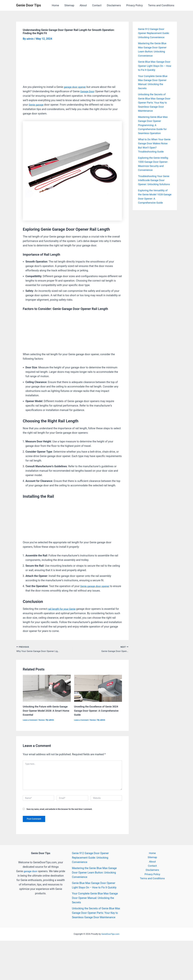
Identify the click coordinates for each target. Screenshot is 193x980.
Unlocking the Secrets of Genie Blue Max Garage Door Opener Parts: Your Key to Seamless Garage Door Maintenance (153, 102)
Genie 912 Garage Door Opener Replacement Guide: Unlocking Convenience (155, 33)
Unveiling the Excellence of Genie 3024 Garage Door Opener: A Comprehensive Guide (98, 710)
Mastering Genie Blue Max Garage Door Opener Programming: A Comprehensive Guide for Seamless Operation (154, 124)
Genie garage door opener (95, 586)
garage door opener (75, 87)
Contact (97, 5)
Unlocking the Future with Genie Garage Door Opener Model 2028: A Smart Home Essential (46, 710)
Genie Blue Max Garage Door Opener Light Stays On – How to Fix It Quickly (154, 65)
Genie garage (37, 105)
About (83, 5)
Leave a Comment (30, 719)
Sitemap (69, 5)
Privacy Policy (134, 5)
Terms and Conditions (161, 5)
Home (55, 5)
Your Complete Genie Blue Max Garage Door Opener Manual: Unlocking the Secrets (95, 897)
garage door (34, 870)
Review (43, 719)
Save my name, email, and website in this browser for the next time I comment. (59, 808)
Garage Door (88, 91)
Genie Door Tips (29, 5)
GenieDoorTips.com (110, 933)
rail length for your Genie (63, 609)
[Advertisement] (72, 65)
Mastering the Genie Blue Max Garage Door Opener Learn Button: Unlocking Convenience (94, 872)
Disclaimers (114, 5)
